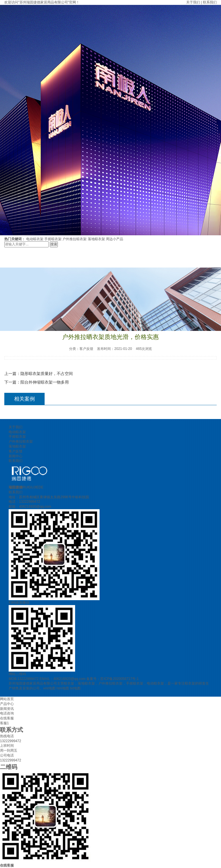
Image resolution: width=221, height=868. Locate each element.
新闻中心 (16, 456)
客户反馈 (16, 451)
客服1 (4, 723)
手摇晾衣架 (53, 239)
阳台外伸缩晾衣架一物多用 (45, 382)
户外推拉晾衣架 (75, 239)
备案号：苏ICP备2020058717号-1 (112, 679)
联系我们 (210, 2)
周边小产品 (115, 239)
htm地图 (63, 688)
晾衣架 (69, 683)
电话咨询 (7, 713)
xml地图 (49, 688)
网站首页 (7, 699)
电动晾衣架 (35, 239)
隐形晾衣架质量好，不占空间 (47, 374)
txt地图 (75, 688)
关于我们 (193, 2)
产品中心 (7, 704)
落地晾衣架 (96, 239)
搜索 (54, 244)
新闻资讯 (7, 709)
